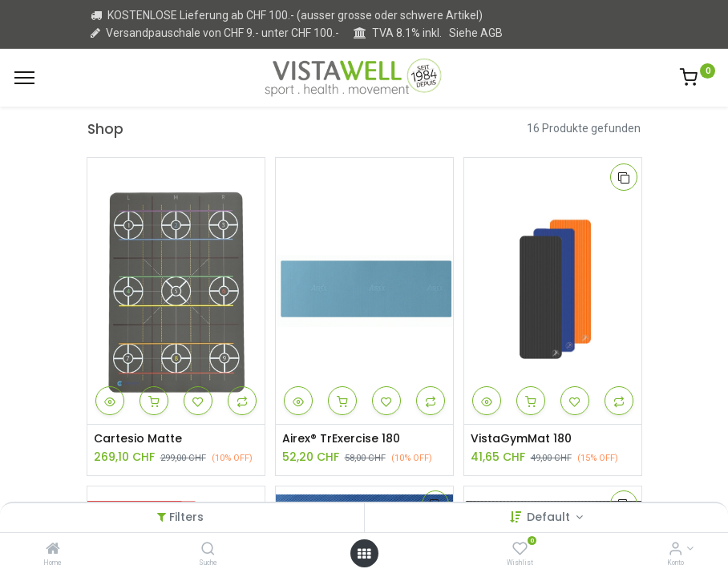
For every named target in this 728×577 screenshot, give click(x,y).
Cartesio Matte (138, 439)
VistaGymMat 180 (521, 439)
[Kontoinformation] (675, 550)
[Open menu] (364, 554)
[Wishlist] (520, 550)
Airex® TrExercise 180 (341, 439)
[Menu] (24, 78)
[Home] (53, 550)
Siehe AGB (476, 33)
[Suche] (208, 550)
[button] (110, 401)
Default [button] (550, 517)
